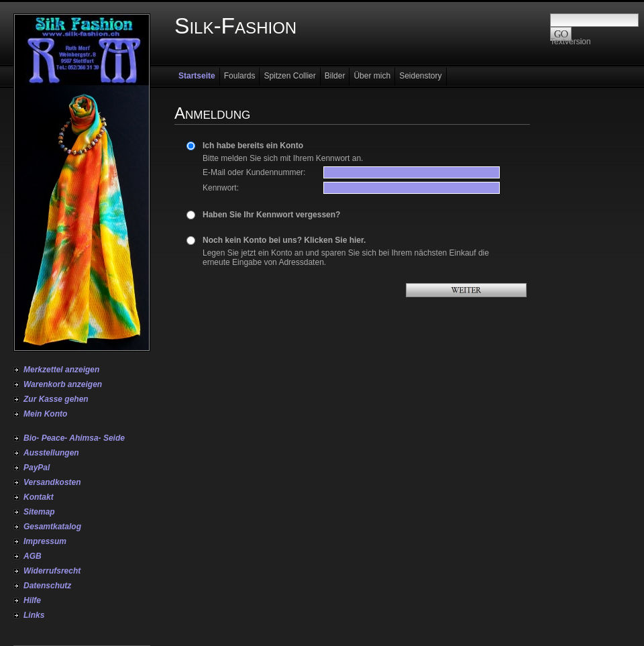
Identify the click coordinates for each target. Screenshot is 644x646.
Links (34, 615)
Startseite (197, 76)
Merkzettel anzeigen (61, 370)
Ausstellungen (51, 453)
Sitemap (39, 512)
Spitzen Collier (289, 76)
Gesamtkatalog (52, 527)
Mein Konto (45, 414)
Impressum (45, 541)
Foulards (240, 76)
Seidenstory (420, 76)
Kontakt (39, 497)
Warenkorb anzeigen (63, 384)
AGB (33, 556)
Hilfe (32, 600)
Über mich (372, 76)
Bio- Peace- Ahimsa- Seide (74, 438)
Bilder (335, 76)
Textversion (571, 42)
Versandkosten (52, 482)
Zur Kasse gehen (56, 399)
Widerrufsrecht (52, 571)
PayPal (37, 468)
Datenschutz (47, 586)
